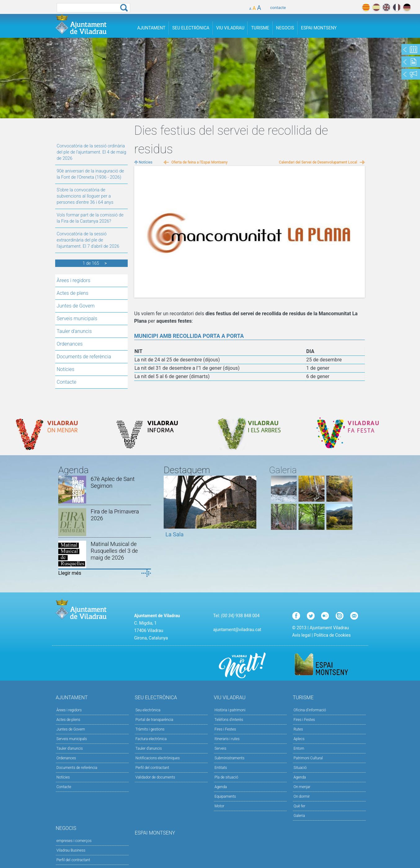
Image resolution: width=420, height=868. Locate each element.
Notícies (66, 369)
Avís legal (301, 635)
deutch (407, 7)
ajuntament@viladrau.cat (237, 630)
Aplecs (299, 739)
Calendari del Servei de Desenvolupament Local (318, 162)
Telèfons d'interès (229, 720)
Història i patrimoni (230, 710)
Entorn (299, 748)
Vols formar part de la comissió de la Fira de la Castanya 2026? (90, 218)
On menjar (302, 787)
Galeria (299, 816)
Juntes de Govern (76, 306)
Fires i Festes (225, 729)
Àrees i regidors (74, 280)
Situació (300, 768)
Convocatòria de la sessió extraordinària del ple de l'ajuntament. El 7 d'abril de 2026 (88, 240)
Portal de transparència (154, 720)
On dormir (302, 796)
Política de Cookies (332, 635)
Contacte (67, 382)
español (376, 7)
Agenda (221, 787)
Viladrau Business (71, 850)
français (397, 7)
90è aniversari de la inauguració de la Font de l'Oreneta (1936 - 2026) (90, 174)
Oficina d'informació (310, 710)
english (386, 7)
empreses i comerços (74, 841)
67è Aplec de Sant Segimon (113, 482)
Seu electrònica (148, 710)
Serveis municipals (77, 318)
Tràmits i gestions (150, 729)
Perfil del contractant (152, 768)
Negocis (285, 28)
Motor (219, 806)
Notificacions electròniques (158, 758)
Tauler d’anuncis (149, 748)
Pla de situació (226, 777)
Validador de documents (155, 777)
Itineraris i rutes (227, 739)
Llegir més (70, 573)
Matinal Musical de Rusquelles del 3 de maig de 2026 (114, 551)
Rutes (298, 729)
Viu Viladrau (230, 28)
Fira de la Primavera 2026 (115, 515)
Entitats (221, 768)
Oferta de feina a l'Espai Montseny (199, 162)
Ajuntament (151, 28)
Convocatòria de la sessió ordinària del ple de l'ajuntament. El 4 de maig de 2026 (91, 152)
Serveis (220, 748)
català (366, 7)
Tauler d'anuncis (74, 331)
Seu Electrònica (191, 28)
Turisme (260, 28)
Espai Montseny (319, 28)
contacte (278, 8)
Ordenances (70, 344)
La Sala (175, 534)
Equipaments (225, 796)
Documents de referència (84, 357)
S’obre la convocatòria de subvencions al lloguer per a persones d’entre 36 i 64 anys (85, 196)
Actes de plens (73, 293)
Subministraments (230, 758)
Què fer (299, 806)
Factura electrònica (151, 739)
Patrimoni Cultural (308, 758)
